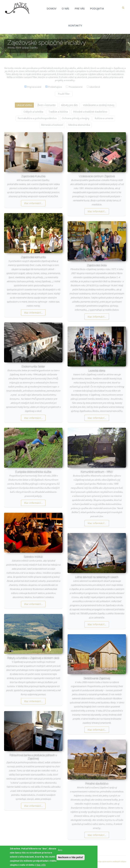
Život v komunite (47, 105)
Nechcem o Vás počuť (71, 859)
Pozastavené (76, 87)
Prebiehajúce (55, 87)
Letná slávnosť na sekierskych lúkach (97, 577)
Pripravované (34, 87)
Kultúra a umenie (104, 118)
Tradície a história (58, 112)
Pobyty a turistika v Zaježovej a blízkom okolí (33, 658)
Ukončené (95, 87)
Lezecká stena (97, 371)
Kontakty (75, 25)
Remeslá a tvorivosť (52, 125)
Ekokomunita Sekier (33, 367)
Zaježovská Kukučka (33, 176)
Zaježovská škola (97, 265)
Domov (52, 8)
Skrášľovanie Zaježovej (97, 678)
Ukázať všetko (24, 105)
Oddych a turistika (33, 112)
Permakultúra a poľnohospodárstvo (37, 118)
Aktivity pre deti (69, 105)
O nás (66, 8)
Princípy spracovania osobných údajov (111, 861)
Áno (60, 852)
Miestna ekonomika (79, 125)
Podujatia (97, 8)
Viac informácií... (33, 203)
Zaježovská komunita (33, 257)
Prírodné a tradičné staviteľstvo (90, 112)
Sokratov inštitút (33, 557)
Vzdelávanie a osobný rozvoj (99, 105)
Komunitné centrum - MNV (97, 472)
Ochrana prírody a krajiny (76, 118)
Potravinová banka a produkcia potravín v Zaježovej (33, 757)
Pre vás (80, 8)
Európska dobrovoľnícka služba (33, 472)
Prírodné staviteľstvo (97, 784)
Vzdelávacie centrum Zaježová (97, 176)
